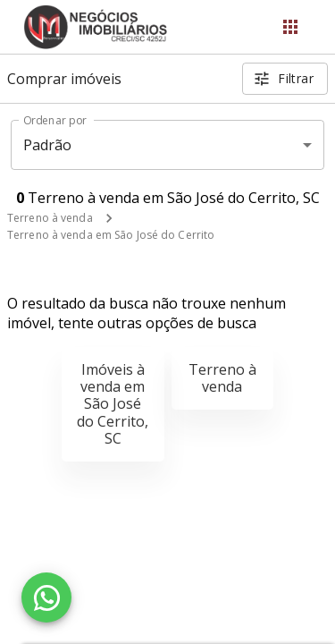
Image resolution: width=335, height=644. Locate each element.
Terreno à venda (50, 218)
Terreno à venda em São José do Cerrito (111, 235)
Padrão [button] (48, 145)
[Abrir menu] (290, 27)
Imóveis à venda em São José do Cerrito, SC (113, 404)
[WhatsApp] (46, 597)
